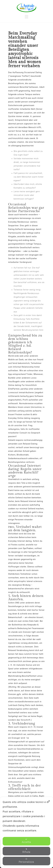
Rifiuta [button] (26, 851)
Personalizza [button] (26, 861)
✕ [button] (49, 801)
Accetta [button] (26, 841)
